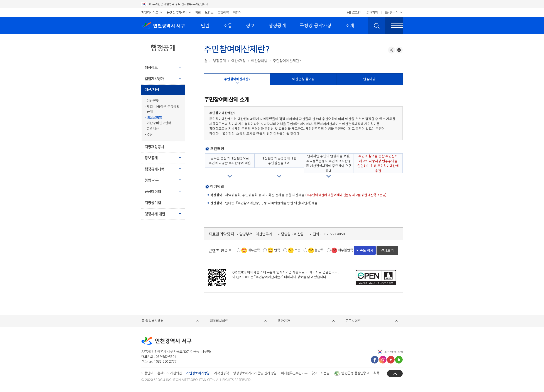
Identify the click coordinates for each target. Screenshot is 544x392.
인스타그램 (383, 360)
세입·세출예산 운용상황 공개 (163, 109)
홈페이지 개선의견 (170, 373)
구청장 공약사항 (316, 25)
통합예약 (223, 12)
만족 (277, 250)
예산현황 (153, 101)
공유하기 (392, 50)
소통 (228, 25)
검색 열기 (377, 26)
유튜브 (391, 360)
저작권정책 (221, 373)
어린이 (237, 12)
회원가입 (372, 12)
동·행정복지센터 (152, 321)
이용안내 (147, 373)
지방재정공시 (154, 147)
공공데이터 (153, 192)
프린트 (399, 50)
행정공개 (277, 25)
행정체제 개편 (161, 212)
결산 (150, 135)
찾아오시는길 (320, 373)
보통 (297, 250)
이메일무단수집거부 (294, 373)
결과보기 (387, 250)
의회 (198, 12)
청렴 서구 (152, 180)
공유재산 (153, 129)
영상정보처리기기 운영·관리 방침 (255, 373)
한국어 (394, 12)
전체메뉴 (394, 26)
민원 (205, 25)
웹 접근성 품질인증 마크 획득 (356, 373)
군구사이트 (353, 321)
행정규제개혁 (154, 169)
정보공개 (151, 158)
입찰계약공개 (154, 79)
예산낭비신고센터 (159, 123)
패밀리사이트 (150, 12)
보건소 (209, 12)
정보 (250, 25)
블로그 (399, 360)
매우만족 (254, 250)
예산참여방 (154, 117)
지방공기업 (153, 203)
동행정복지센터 (177, 12)
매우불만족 (346, 250)
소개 (350, 25)
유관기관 (284, 321)
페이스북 (375, 360)
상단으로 (395, 374)
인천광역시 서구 (163, 26)
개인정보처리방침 (198, 373)
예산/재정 (152, 90)
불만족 (319, 250)
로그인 (356, 12)
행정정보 (151, 68)
